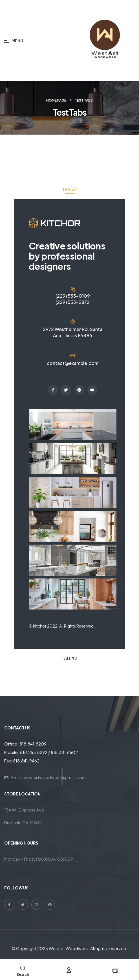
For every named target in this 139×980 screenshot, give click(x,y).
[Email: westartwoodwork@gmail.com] (6, 778)
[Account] (69, 970)
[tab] (69, 189)
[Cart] (115, 970)
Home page (56, 100)
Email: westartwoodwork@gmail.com (48, 777)
